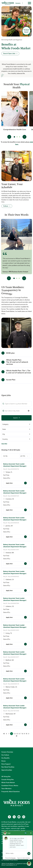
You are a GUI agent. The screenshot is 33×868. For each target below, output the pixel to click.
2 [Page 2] (11, 734)
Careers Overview (7, 752)
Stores (3, 761)
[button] (29, 411)
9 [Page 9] (24, 734)
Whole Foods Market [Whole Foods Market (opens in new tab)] (8, 783)
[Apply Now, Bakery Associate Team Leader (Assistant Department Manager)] (16, 483)
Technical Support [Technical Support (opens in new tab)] (6, 853)
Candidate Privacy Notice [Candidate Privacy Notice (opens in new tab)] (10, 786)
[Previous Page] (7, 734)
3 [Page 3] (14, 734)
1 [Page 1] (9, 734)
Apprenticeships (7, 770)
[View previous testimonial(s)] (9, 278)
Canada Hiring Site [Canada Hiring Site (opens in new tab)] (8, 780)
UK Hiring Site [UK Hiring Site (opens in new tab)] (6, 777)
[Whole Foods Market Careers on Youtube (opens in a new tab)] (19, 817)
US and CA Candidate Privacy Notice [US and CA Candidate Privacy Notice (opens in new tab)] (12, 856)
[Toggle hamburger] (29, 3)
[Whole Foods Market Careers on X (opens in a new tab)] (14, 817)
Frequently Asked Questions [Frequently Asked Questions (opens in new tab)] (11, 792)
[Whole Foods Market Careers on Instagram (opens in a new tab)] (24, 817)
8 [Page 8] (23, 734)
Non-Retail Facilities (8, 767)
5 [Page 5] (18, 734)
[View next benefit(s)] (24, 137)
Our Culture (5, 755)
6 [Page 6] (19, 734)
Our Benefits (5, 758)
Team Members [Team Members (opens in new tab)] (6, 789)
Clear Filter (4, 444)
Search (15, 418)
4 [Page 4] (16, 734)
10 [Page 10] (26, 734)
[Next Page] (29, 734)
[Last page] (17, 736)
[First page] (4, 734)
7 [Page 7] (21, 734)
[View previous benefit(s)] (9, 137)
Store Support (6, 764)
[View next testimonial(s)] (24, 278)
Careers (18, 3)
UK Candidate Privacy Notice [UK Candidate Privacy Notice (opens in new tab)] (10, 860)
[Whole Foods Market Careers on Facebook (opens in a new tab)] (9, 817)
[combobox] (16, 411)
